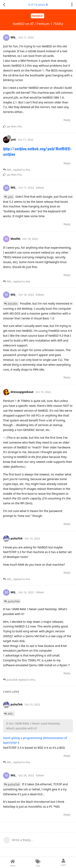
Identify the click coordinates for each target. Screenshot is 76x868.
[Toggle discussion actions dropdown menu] (72, 5)
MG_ (11, 714)
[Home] (13, 863)
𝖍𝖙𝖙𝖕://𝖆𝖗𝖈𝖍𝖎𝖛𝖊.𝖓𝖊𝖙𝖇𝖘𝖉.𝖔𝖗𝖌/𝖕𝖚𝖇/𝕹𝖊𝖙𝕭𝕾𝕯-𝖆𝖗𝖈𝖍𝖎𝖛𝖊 (37, 151)
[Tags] (38, 863)
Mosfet (13, 304)
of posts (38, 5)
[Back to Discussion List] (4, 5)
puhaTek (14, 601)
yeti (11, 197)
